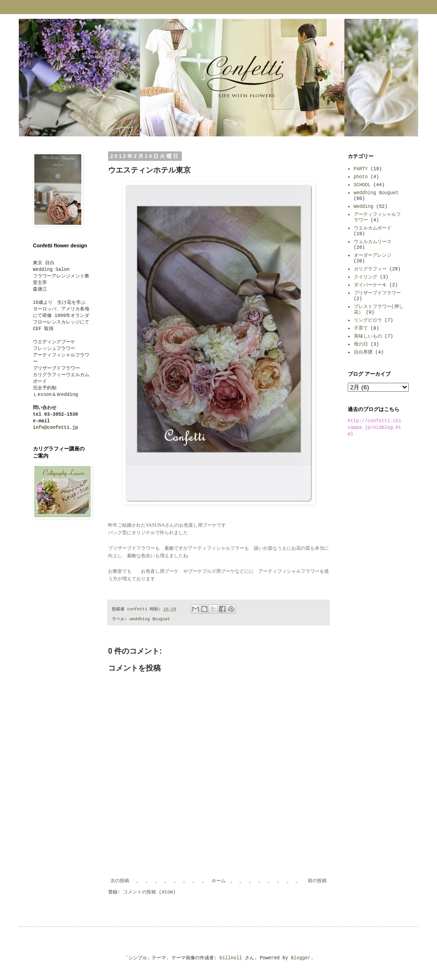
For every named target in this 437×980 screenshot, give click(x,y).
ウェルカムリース (373, 242)
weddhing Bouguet (150, 619)
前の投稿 (317, 881)
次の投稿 (120, 881)
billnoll (231, 958)
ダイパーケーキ (370, 285)
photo (361, 177)
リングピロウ (368, 320)
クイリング (366, 277)
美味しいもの (368, 336)
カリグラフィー (370, 269)
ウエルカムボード (373, 228)
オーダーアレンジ (373, 256)
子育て (361, 328)
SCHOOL (362, 185)
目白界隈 (363, 352)
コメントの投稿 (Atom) (149, 892)
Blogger (301, 958)
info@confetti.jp (55, 428)
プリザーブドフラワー (377, 293)
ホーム (218, 881)
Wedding (364, 207)
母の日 (361, 344)
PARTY (361, 169)
